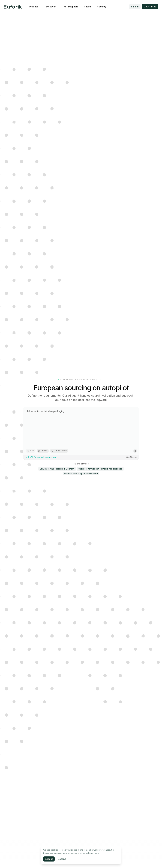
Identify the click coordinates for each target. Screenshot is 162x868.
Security (102, 7)
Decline (62, 859)
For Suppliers (71, 7)
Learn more (94, 853)
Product (35, 7)
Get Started (150, 7)
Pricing (88, 7)
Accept (49, 859)
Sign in (135, 7)
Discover (52, 7)
